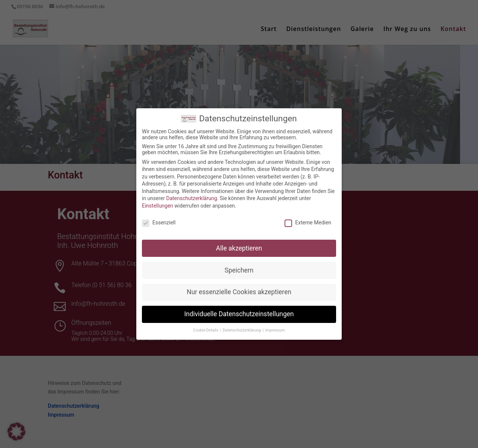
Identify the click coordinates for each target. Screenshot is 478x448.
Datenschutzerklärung (192, 193)
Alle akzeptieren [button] (239, 242)
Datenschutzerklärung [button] (242, 325)
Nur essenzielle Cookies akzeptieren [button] (239, 286)
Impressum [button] (275, 325)
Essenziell (159, 217)
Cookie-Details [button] (206, 325)
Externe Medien (308, 217)
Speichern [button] (239, 264)
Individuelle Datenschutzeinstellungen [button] (239, 308)
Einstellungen (158, 200)
